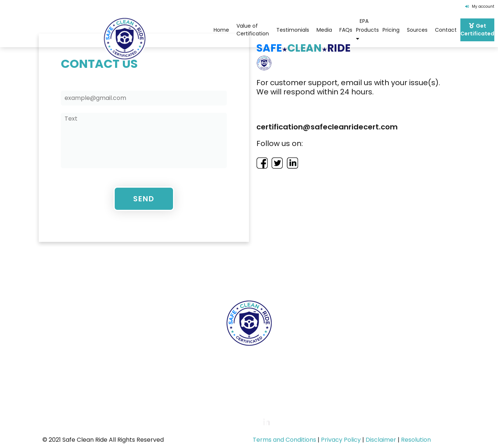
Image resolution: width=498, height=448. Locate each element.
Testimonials (293, 30)
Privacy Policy (341, 440)
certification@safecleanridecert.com (266, 387)
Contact (446, 30)
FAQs (346, 30)
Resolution (416, 440)
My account (480, 6)
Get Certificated (428, 277)
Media (324, 30)
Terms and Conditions (284, 440)
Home (62, 277)
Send (144, 199)
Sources (417, 30)
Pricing (391, 30)
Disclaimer (381, 440)
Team (186, 277)
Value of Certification (253, 30)
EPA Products (367, 29)
